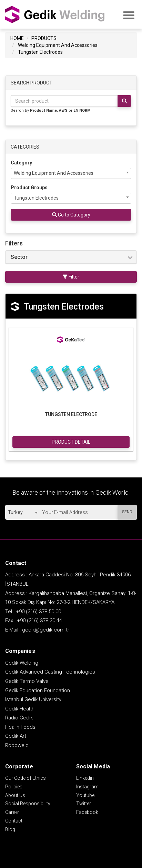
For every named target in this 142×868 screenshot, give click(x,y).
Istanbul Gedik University (33, 699)
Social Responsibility (28, 804)
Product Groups (29, 188)
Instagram (87, 787)
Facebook (87, 812)
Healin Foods (20, 727)
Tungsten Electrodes (40, 52)
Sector (19, 257)
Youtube (85, 795)
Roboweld (17, 745)
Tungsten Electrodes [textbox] (36, 198)
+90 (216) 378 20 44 (39, 620)
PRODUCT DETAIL (71, 442)
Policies (14, 787)
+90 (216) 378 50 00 (38, 612)
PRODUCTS (44, 38)
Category (21, 163)
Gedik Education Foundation (38, 690)
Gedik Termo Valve (27, 681)
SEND (127, 512)
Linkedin (85, 778)
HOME (17, 38)
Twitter (84, 804)
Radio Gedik (19, 718)
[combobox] (71, 173)
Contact (14, 821)
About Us (15, 795)
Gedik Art (16, 736)
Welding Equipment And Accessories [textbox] (54, 173)
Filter (71, 277)
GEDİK (55, 14)
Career (12, 812)
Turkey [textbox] (15, 512)
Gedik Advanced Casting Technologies (50, 672)
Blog (10, 829)
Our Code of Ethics (26, 778)
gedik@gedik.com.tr (46, 630)
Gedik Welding (22, 663)
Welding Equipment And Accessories (58, 45)
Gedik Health (20, 709)
